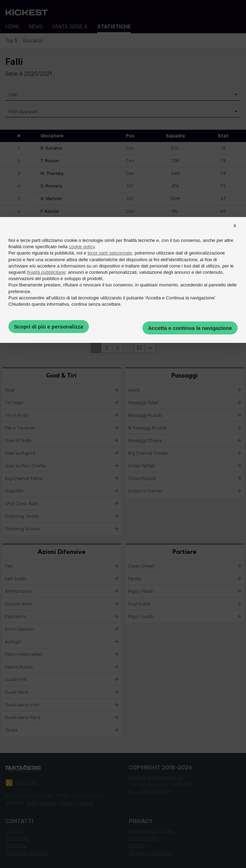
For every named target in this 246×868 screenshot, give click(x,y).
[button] (235, 232)
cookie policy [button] (82, 247)
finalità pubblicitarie (46, 272)
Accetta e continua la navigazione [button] (190, 328)
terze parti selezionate (110, 253)
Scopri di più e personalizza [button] (49, 327)
